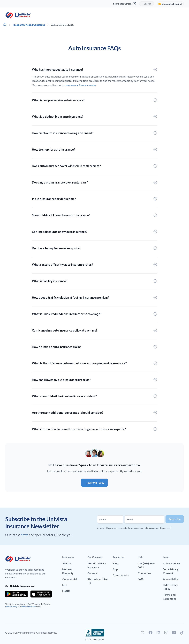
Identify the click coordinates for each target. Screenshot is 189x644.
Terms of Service (28, 607)
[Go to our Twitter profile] (143, 633)
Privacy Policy (11, 607)
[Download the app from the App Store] (41, 594)
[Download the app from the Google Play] (16, 594)
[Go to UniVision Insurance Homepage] (18, 15)
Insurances (68, 557)
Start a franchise (125, 4)
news (25, 535)
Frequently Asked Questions (29, 25)
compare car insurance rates (80, 85)
